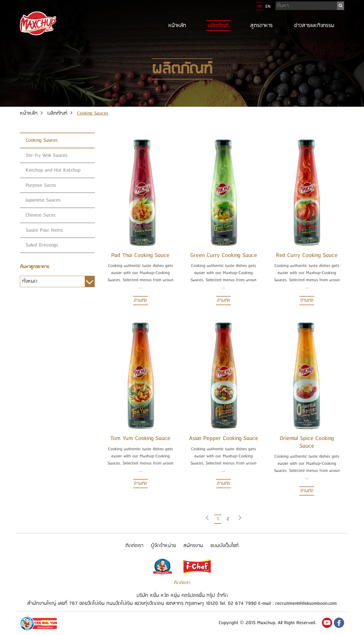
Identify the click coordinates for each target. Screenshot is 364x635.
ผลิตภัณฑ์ (218, 25)
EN (268, 6)
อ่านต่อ (140, 300)
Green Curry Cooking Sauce (224, 255)
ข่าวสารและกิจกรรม (314, 25)
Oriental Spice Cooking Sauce (307, 442)
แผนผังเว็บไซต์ (225, 546)
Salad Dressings (42, 245)
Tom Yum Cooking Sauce (140, 438)
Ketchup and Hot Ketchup (53, 170)
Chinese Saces (41, 215)
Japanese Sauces (43, 200)
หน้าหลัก (177, 25)
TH (260, 6)
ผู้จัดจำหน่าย (163, 546)
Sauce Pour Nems (44, 230)
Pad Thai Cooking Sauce (140, 255)
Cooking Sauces (42, 140)
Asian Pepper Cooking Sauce (224, 438)
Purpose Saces (41, 185)
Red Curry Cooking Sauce (307, 255)
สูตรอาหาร (261, 25)
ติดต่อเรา (134, 546)
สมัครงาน (193, 546)
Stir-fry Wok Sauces (46, 155)
